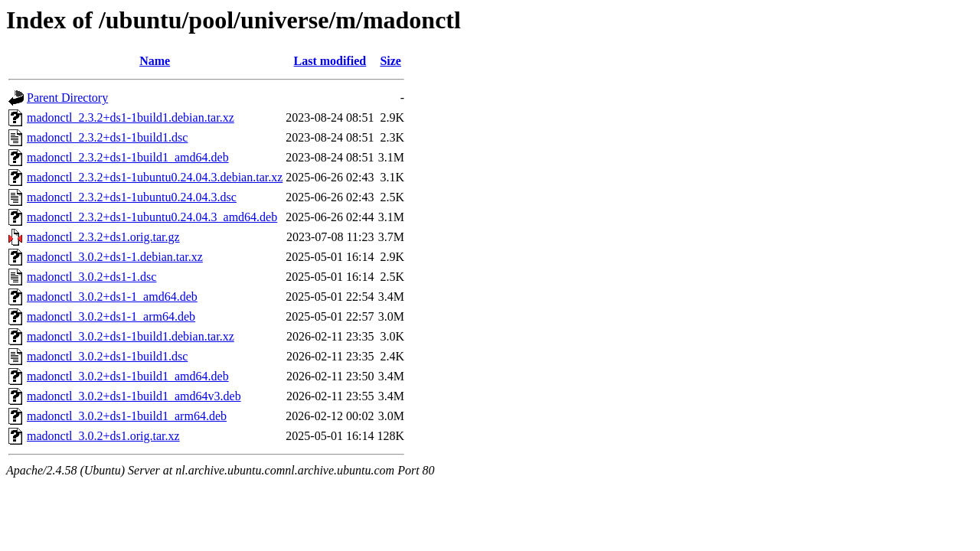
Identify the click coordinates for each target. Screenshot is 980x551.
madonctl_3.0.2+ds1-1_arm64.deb (111, 316)
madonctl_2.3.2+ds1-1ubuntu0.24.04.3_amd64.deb (152, 217)
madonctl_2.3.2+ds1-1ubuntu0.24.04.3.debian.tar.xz (155, 177)
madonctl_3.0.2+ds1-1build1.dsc (107, 356)
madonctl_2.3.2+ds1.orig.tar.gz (103, 237)
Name (155, 61)
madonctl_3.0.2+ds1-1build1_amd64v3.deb (134, 396)
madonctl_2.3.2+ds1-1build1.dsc (107, 137)
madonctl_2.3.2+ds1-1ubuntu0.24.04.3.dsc (132, 197)
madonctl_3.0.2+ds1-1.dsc (91, 277)
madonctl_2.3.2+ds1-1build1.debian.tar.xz (131, 117)
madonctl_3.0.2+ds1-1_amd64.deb (112, 297)
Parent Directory (67, 98)
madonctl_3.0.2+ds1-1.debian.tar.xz (115, 257)
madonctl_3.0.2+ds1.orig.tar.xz (103, 436)
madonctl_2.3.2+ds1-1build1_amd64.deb (128, 157)
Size (390, 61)
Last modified (330, 61)
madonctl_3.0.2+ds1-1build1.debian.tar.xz (131, 336)
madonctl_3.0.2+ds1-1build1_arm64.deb (127, 416)
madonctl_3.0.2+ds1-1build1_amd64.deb (128, 376)
